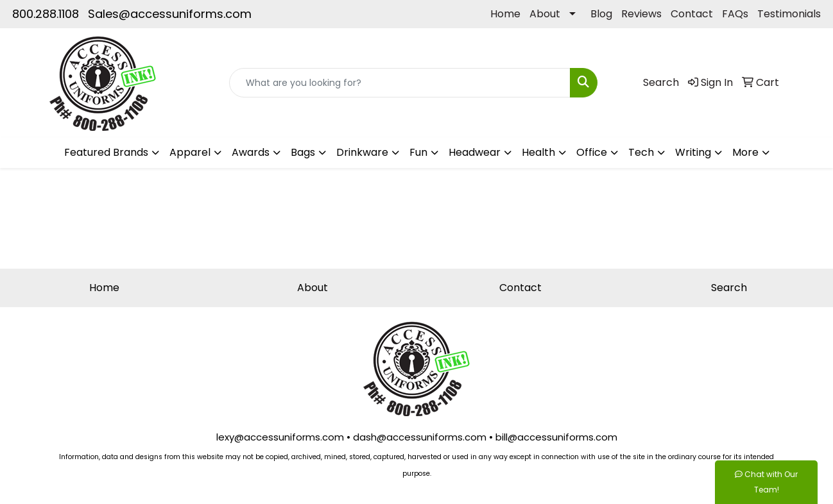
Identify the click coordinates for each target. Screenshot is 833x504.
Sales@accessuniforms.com (170, 14)
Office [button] (592, 152)
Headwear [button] (475, 152)
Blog (601, 14)
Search (729, 288)
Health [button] (538, 152)
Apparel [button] (190, 152)
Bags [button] (303, 152)
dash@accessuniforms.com (420, 437)
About (545, 14)
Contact (692, 14)
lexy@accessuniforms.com (280, 437)
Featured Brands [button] (106, 152)
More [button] (745, 152)
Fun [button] (418, 152)
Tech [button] (641, 152)
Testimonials (789, 14)
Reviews (641, 14)
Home (505, 14)
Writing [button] (693, 152)
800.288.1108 (46, 14)
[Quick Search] (400, 83)
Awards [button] (251, 152)
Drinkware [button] (362, 152)
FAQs (735, 14)
